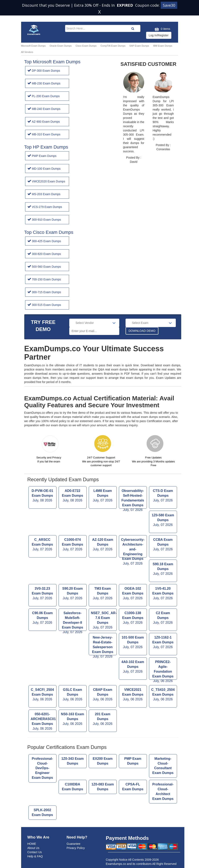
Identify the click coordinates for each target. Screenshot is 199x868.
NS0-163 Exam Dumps (73, 719)
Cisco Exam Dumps (86, 46)
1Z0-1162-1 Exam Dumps (163, 643)
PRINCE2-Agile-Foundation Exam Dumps (163, 670)
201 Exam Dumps (103, 719)
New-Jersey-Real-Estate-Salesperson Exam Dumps (103, 645)
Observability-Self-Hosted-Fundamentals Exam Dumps (133, 499)
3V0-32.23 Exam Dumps (42, 594)
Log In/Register (159, 35)
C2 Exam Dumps (163, 618)
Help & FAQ (35, 856)
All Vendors (27, 52)
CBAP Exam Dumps (103, 695)
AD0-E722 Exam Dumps (73, 496)
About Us (33, 848)
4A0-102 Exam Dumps (133, 667)
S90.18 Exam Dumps (163, 569)
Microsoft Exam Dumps (33, 46)
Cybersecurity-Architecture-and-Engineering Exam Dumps (133, 548)
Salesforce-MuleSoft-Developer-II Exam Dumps (73, 621)
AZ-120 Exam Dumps (103, 545)
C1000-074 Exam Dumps (73, 545)
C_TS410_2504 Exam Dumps (163, 695)
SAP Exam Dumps (139, 46)
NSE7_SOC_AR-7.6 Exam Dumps (104, 620)
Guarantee (73, 844)
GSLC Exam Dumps (73, 695)
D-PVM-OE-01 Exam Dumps (42, 496)
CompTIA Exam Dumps (113, 46)
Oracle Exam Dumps (61, 46)
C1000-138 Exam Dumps (133, 618)
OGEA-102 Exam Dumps (133, 594)
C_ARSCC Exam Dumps (42, 545)
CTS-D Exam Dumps (163, 496)
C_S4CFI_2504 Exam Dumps (42, 695)
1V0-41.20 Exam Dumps (163, 594)
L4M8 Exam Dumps (103, 496)
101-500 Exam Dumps (133, 643)
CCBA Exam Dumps (163, 545)
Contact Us (35, 852)
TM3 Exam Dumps (103, 594)
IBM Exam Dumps (163, 46)
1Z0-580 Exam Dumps (163, 520)
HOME (32, 844)
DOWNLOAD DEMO (142, 331)
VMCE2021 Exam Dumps (133, 695)
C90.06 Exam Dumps (42, 618)
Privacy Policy (76, 848)
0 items (162, 29)
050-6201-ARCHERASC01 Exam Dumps (43, 722)
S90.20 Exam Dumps (73, 594)
